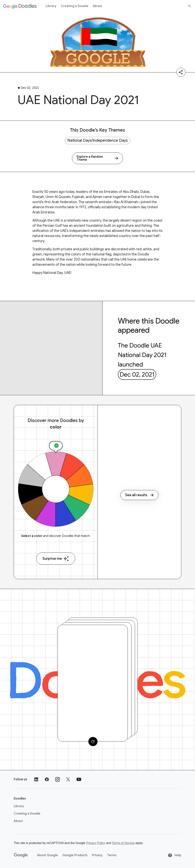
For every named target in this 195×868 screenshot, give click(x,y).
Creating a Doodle (75, 6)
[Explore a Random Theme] (97, 158)
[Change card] (93, 742)
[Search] (189, 6)
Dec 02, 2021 (137, 374)
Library (51, 6)
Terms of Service (123, 843)
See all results (139, 495)
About (97, 6)
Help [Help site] (175, 855)
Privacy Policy (96, 843)
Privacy (97, 855)
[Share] (181, 72)
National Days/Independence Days (98, 140)
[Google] (21, 855)
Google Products (75, 855)
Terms (112, 855)
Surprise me (56, 559)
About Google (48, 855)
